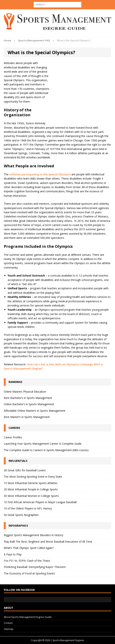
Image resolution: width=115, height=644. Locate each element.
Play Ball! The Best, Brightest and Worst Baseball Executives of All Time (48, 542)
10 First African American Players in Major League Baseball (40, 502)
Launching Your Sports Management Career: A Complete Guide (43, 444)
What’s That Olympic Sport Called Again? (29, 548)
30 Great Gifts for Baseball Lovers (25, 470)
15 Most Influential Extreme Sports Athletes (31, 483)
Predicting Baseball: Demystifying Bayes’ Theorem (35, 567)
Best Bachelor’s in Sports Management (28, 398)
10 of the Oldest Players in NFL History (28, 508)
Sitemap (9, 629)
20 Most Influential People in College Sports (31, 489)
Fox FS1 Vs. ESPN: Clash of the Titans (27, 561)
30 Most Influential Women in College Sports (31, 496)
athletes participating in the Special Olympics (40, 174)
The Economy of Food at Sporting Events (29, 573)
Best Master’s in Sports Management (27, 417)
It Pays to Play (13, 554)
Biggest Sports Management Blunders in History (34, 535)
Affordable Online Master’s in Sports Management (35, 411)
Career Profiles (13, 437)
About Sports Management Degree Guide (28, 617)
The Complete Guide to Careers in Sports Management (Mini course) (46, 450)
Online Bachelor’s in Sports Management (29, 404)
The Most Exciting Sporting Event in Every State (33, 477)
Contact (8, 623)
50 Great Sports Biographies (21, 515)
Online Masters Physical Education (25, 392)
